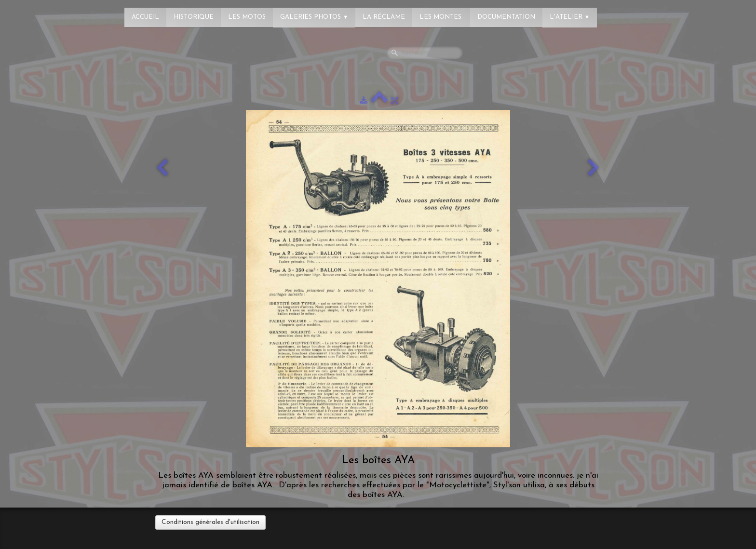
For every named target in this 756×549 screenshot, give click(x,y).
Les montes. (441, 17)
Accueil (145, 17)
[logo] (46, 12)
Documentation (506, 17)
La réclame (384, 17)
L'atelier (570, 17)
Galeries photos (314, 17)
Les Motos (247, 17)
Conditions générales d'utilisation (210, 522)
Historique (194, 17)
